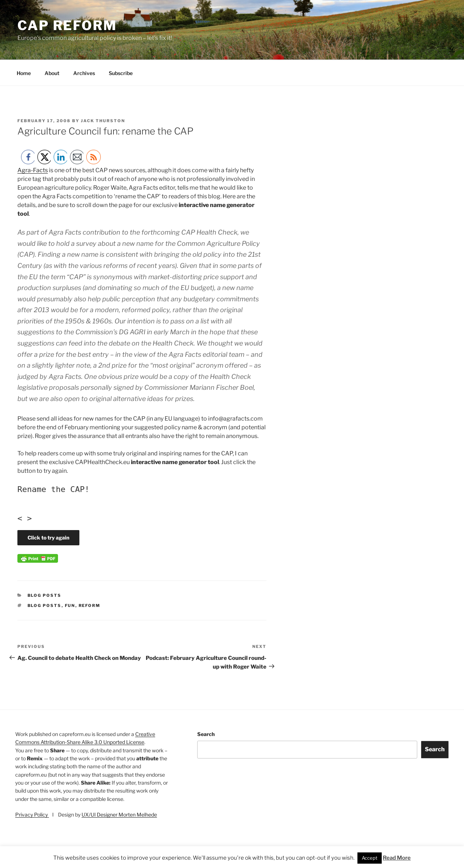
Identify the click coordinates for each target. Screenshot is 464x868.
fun (70, 605)
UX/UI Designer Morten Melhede (119, 815)
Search (206, 734)
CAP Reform (67, 25)
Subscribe (121, 73)
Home (24, 73)
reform (90, 605)
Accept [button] (370, 858)
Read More (397, 858)
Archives (84, 73)
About (52, 73)
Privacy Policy (32, 815)
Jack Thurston (103, 121)
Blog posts (45, 595)
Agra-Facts (33, 170)
